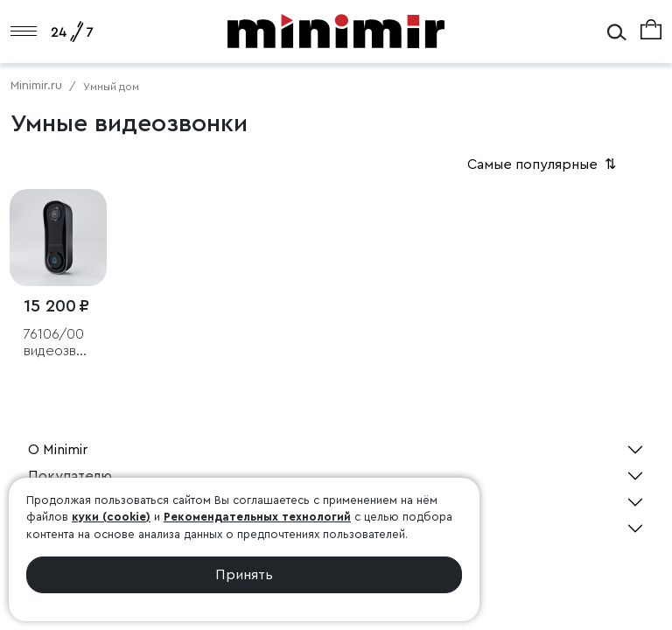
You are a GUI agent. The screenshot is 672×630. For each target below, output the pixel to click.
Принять (244, 575)
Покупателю (70, 476)
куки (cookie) (111, 517)
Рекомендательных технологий (257, 517)
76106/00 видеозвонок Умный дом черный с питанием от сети (58, 343)
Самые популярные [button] (543, 164)
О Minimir (58, 450)
